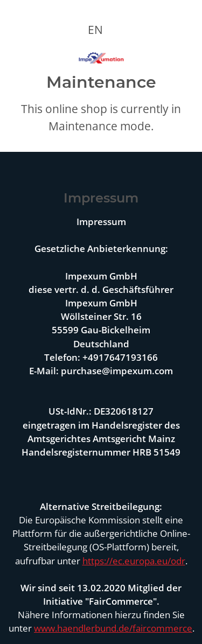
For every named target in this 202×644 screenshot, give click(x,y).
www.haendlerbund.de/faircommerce (113, 628)
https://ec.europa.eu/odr (134, 561)
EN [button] (95, 30)
